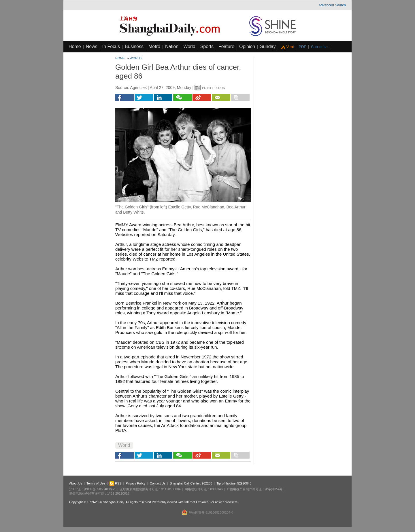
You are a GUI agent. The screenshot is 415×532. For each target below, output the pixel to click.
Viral (290, 47)
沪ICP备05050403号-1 (100, 489)
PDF (302, 47)
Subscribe (319, 47)
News (92, 46)
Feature (226, 46)
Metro (154, 46)
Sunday (268, 46)
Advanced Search (332, 5)
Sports (207, 46)
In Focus (111, 46)
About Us (76, 483)
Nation (172, 46)
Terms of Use (96, 483)
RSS (116, 483)
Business (134, 46)
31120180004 (171, 489)
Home (75, 46)
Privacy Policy (135, 483)
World (189, 46)
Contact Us (158, 483)
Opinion (247, 46)
